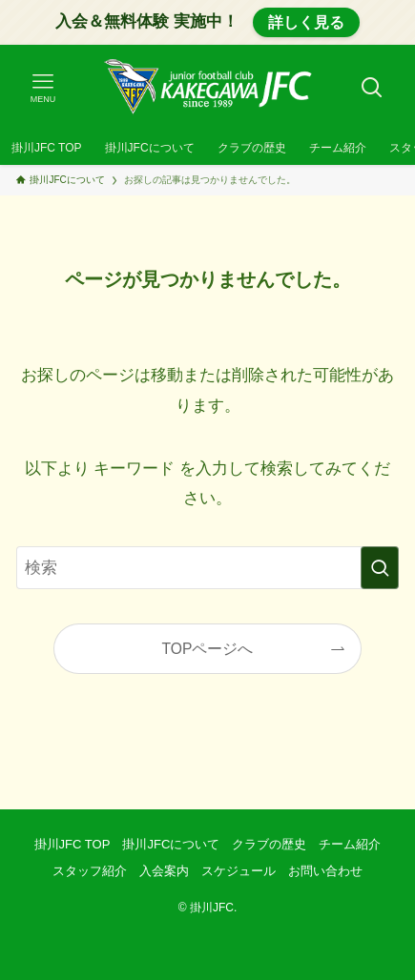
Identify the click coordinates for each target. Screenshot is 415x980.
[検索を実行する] (380, 568)
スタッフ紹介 (90, 871)
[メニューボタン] (43, 88)
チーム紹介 (350, 844)
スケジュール (239, 871)
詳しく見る (306, 22)
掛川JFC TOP (73, 844)
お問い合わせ (325, 871)
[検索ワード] (207, 568)
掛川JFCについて (171, 844)
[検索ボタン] (372, 88)
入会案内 (164, 871)
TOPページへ (208, 649)
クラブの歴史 (269, 844)
